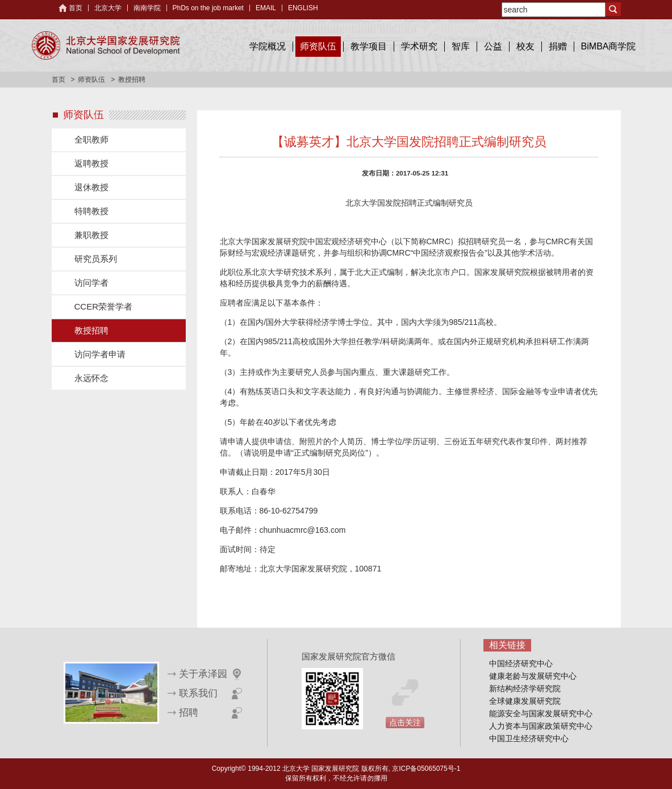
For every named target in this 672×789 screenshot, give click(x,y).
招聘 (189, 713)
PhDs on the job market (208, 8)
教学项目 (369, 46)
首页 (76, 8)
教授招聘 (91, 330)
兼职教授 (91, 235)
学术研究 (419, 46)
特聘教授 (91, 211)
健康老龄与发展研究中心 (533, 676)
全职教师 (91, 139)
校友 (525, 46)
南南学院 (147, 8)
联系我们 (198, 693)
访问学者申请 (100, 354)
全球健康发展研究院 (525, 701)
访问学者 (91, 283)
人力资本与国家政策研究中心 (541, 726)
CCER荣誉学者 (104, 306)
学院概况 (268, 46)
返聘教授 (91, 163)
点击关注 (405, 723)
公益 (493, 46)
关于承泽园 (203, 674)
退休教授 (91, 187)
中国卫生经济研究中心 (529, 738)
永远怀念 (91, 378)
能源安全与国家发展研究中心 (541, 713)
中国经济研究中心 (521, 663)
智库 (461, 46)
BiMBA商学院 (609, 46)
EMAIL (266, 8)
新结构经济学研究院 (525, 688)
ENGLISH (303, 8)
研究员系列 (96, 259)
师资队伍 (318, 46)
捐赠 (558, 46)
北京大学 (108, 8)
